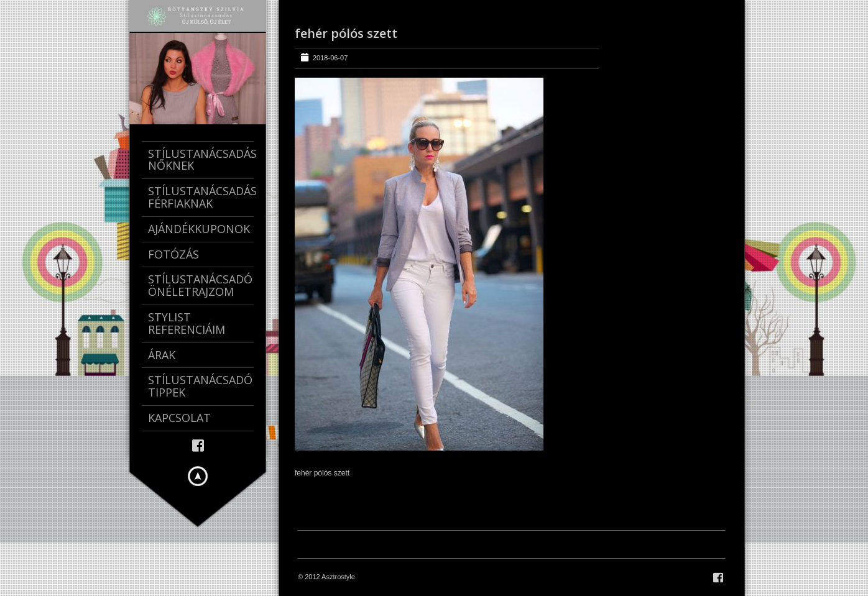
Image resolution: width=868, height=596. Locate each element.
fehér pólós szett (346, 33)
